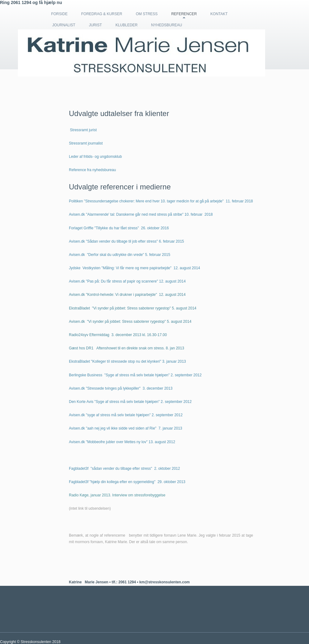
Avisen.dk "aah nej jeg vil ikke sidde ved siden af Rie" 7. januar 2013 (126, 428)
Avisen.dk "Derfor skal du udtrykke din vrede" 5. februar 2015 (120, 255)
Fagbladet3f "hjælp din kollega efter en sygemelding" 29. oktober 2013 (127, 482)
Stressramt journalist (86, 143)
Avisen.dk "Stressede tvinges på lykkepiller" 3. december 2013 (121, 388)
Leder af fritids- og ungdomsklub (95, 157)
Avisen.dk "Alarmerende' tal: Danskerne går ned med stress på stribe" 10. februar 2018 (141, 214)
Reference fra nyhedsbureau (92, 170)
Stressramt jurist (83, 130)
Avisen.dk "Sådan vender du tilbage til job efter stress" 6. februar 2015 (127, 241)
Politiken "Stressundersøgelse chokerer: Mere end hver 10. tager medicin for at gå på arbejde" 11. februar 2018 (161, 201)
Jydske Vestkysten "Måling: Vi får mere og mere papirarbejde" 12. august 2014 (135, 268)
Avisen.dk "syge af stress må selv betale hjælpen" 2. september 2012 (126, 415)
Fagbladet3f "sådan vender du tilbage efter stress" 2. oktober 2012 (124, 469)
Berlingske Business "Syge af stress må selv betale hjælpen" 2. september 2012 (135, 375)
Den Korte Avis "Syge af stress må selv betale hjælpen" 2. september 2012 (130, 402)
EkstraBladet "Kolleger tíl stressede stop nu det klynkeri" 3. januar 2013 (127, 361)
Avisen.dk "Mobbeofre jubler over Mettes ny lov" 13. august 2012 (122, 442)
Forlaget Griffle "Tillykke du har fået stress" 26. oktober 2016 (119, 228)
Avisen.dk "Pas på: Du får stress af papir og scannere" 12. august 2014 (127, 281)
